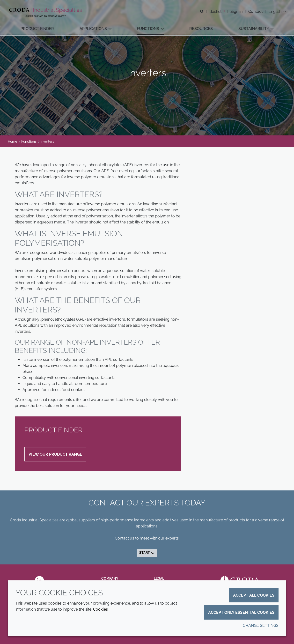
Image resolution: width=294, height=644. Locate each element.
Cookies (100, 609)
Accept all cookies (254, 595)
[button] (37, 29)
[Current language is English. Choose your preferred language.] (277, 11)
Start (147, 553)
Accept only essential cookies (241, 612)
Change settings (261, 625)
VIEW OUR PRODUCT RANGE (55, 454)
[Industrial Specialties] (46, 10)
